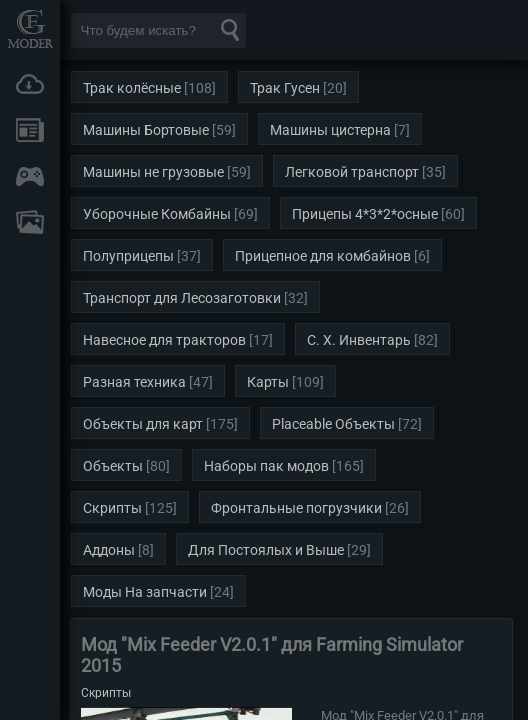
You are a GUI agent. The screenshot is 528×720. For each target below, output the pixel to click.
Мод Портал (30, 28)
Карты (268, 382)
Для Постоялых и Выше (266, 550)
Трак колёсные (132, 88)
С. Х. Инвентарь (359, 340)
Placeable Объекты (333, 424)
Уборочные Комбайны (157, 214)
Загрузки (30, 84)
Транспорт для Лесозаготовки (182, 298)
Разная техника (134, 382)
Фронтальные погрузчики (296, 508)
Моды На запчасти (145, 592)
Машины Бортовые (146, 130)
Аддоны (109, 550)
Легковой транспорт (352, 172)
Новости (30, 130)
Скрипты (112, 508)
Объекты (113, 466)
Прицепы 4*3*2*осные (365, 214)
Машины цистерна (330, 130)
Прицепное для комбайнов (323, 256)
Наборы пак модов (266, 466)
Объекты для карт (143, 424)
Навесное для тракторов (164, 340)
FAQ (30, 222)
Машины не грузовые (153, 172)
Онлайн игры (30, 176)
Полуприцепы (128, 256)
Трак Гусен (285, 88)
